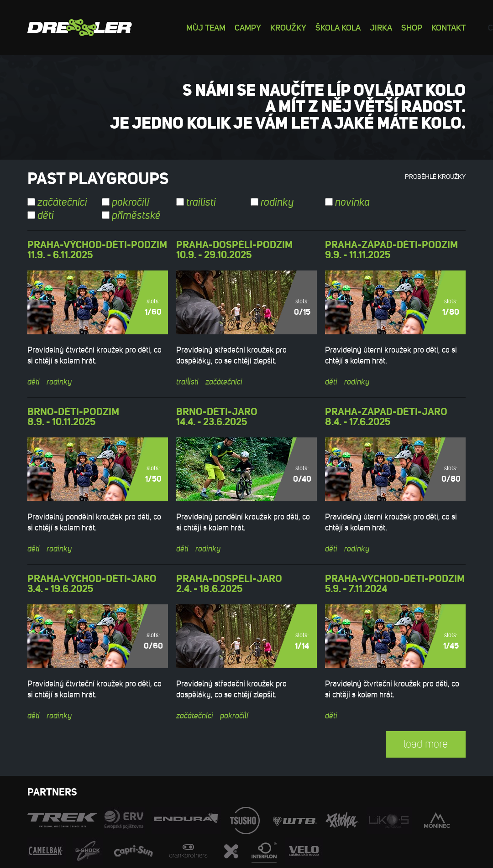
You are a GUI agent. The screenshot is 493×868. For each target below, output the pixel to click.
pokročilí (126, 203)
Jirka (381, 27)
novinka (347, 203)
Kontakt (448, 27)
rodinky (272, 203)
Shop (412, 27)
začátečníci (57, 203)
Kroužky (288, 27)
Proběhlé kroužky (435, 177)
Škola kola (338, 27)
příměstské (131, 216)
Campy (248, 27)
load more (426, 744)
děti (41, 216)
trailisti (196, 203)
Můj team (206, 27)
